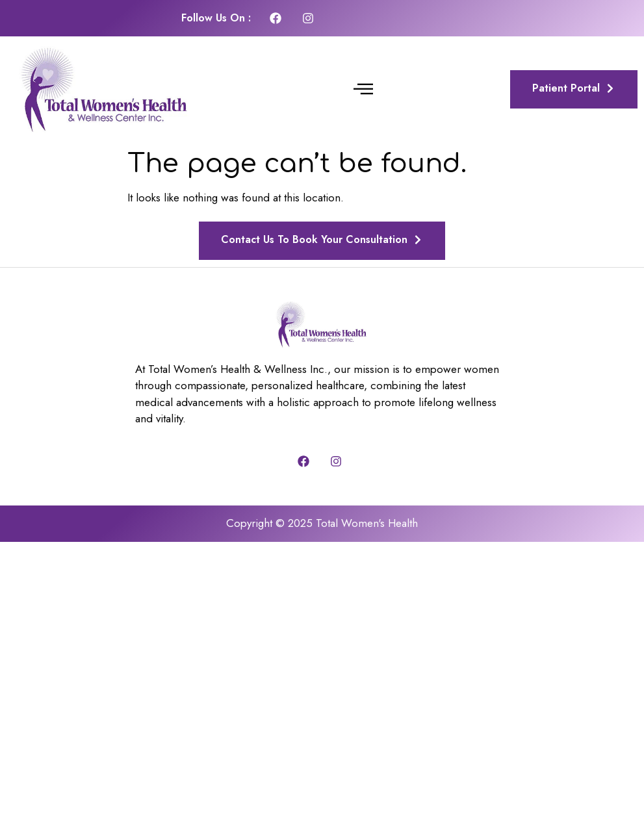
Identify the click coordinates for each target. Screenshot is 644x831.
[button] (364, 90)
